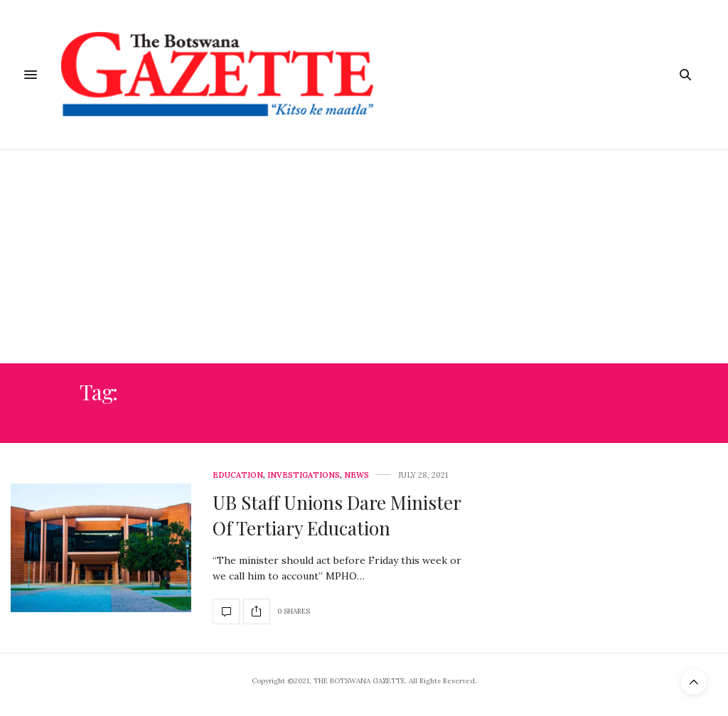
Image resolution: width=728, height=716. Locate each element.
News (357, 475)
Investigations (304, 475)
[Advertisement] (364, 257)
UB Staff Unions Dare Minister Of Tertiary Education (337, 515)
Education (238, 475)
